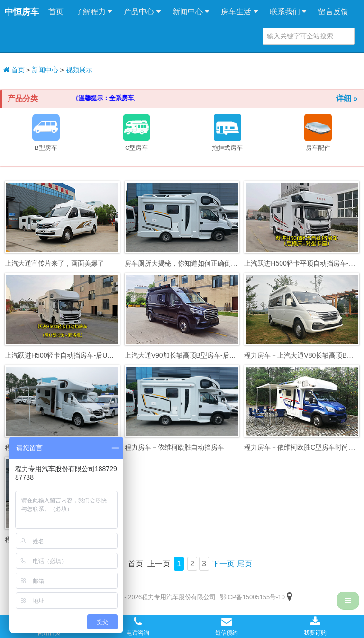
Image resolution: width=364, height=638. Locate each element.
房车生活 (239, 12)
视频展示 (79, 70)
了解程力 (94, 12)
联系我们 (288, 12)
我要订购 (315, 626)
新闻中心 (191, 12)
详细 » (347, 98)
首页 (56, 12)
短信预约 (227, 626)
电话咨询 (138, 626)
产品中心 (142, 12)
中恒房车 (22, 12)
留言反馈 (333, 12)
